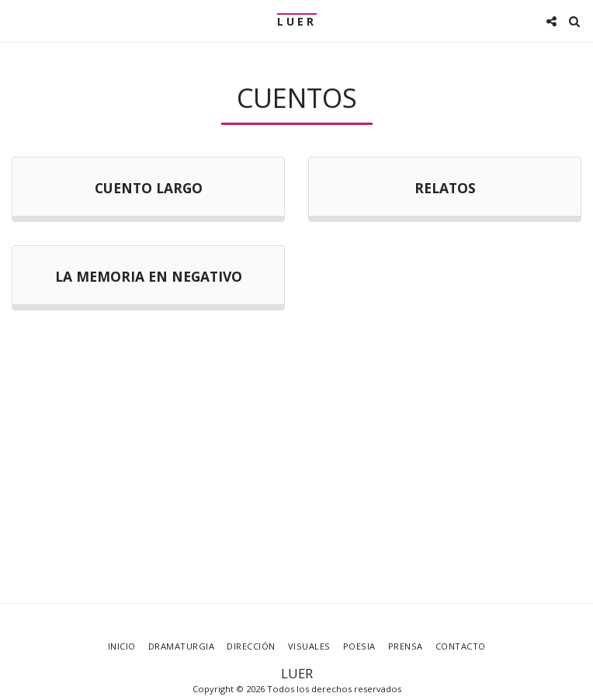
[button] (17, 21)
